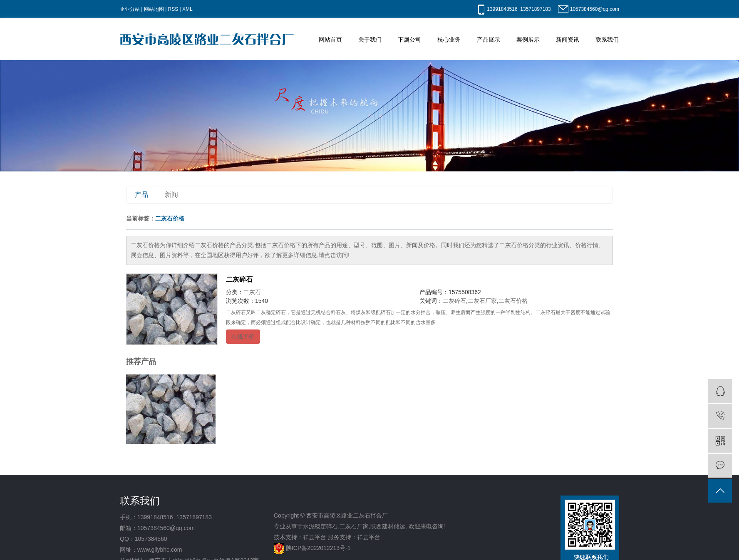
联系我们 (607, 40)
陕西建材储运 (388, 526)
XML (187, 9)
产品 (141, 195)
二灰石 (252, 292)
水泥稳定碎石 (320, 526)
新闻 (171, 195)
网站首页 (330, 40)
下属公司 (409, 40)
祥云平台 (315, 537)
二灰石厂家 (482, 301)
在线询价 (243, 337)
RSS (173, 9)
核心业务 (449, 40)
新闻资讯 (568, 40)
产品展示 (489, 40)
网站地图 (154, 9)
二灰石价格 (513, 301)
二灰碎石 (239, 279)
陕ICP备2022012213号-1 (318, 548)
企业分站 (130, 9)
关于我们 (370, 40)
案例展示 (528, 40)
